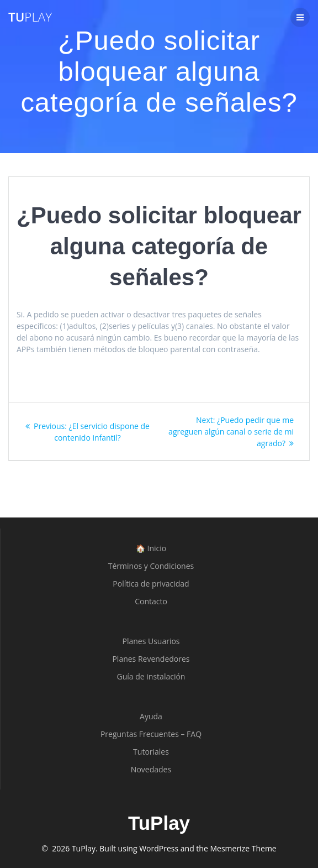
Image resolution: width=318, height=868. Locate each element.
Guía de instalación (151, 676)
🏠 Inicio (151, 548)
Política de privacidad (151, 584)
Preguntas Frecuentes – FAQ (151, 734)
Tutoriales (151, 752)
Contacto (151, 601)
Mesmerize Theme (243, 848)
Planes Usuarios (151, 641)
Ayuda (151, 716)
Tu (30, 17)
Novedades (151, 769)
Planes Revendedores (151, 659)
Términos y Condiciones (151, 566)
